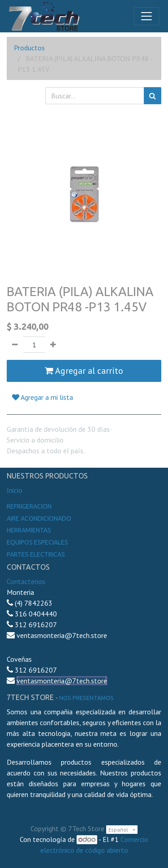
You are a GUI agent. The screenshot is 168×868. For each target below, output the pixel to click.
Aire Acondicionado (39, 518)
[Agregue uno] (53, 345)
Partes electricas (36, 554)
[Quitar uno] (15, 345)
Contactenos (26, 581)
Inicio (15, 490)
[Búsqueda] (153, 96)
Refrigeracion (29, 506)
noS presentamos (86, 698)
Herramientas (29, 530)
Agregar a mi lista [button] (43, 397)
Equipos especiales (37, 542)
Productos (29, 48)
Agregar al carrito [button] (84, 371)
